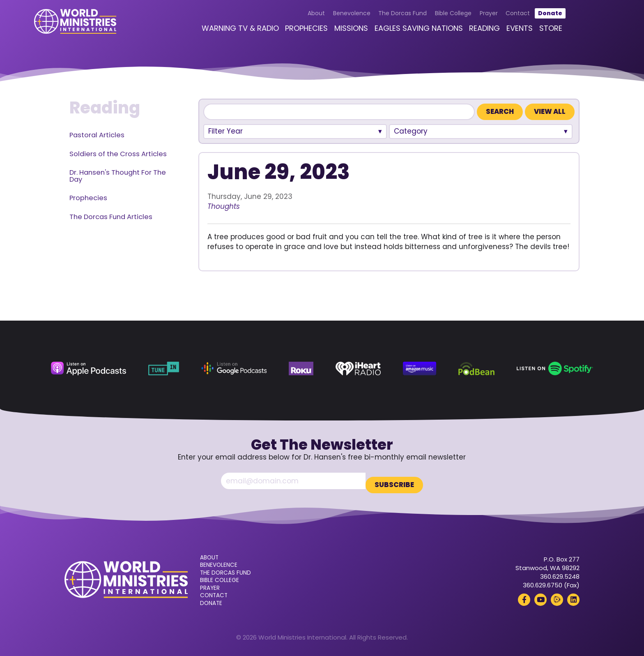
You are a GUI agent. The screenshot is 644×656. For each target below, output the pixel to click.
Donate (533, 17)
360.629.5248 (560, 572)
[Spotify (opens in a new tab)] (555, 368)
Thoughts (224, 206)
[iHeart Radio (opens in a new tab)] (358, 368)
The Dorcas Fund (386, 17)
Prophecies (290, 32)
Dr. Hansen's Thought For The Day (118, 176)
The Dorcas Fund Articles (111, 217)
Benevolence (335, 17)
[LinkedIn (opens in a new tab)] (573, 596)
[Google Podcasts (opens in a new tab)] (234, 368)
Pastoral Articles (97, 135)
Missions (334, 32)
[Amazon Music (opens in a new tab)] (420, 368)
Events (503, 32)
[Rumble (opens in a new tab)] (557, 596)
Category (411, 131)
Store (534, 32)
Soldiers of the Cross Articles (118, 154)
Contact (501, 17)
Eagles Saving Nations (401, 32)
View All (550, 112)
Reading (468, 32)
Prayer (471, 17)
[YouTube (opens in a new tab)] (540, 596)
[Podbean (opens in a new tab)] (476, 368)
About (299, 17)
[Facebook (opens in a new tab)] (524, 596)
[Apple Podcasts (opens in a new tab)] (89, 368)
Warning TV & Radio (223, 32)
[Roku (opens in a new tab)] (301, 368)
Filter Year (225, 131)
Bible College (436, 17)
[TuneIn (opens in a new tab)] (164, 368)
